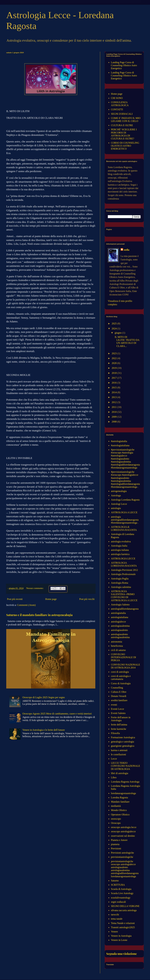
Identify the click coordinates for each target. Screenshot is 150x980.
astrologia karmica (120, 554)
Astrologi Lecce (119, 504)
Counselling (117, 688)
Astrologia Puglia (120, 579)
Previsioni (116, 848)
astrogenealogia (119, 491)
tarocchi (115, 915)
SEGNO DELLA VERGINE (125, 906)
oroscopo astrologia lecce (124, 827)
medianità (116, 806)
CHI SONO (117, 98)
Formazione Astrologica (123, 737)
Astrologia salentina (121, 587)
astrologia (116, 508)
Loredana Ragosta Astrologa (125, 782)
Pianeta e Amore (119, 840)
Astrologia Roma (120, 583)
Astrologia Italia (119, 546)
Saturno (115, 881)
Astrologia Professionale (123, 574)
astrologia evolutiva (121, 541)
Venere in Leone (119, 940)
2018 (115, 373)
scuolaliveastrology (121, 898)
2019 (115, 368)
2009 (115, 417)
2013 (115, 397)
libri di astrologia (120, 773)
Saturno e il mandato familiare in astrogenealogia (39, 615)
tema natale (117, 919)
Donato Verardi (119, 696)
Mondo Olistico (119, 810)
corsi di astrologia (120, 672)
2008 (115, 422)
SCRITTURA (118, 885)
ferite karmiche (119, 729)
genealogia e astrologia (122, 742)
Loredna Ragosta (119, 797)
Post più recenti (15, 599)
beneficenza (117, 646)
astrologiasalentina (120, 626)
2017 (115, 378)
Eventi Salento (118, 713)
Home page (51, 599)
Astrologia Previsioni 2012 (124, 570)
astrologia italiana (120, 550)
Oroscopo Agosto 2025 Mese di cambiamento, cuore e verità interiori (57, 714)
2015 (115, 388)
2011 (114, 407)
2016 (115, 383)
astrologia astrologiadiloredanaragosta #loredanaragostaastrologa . (125, 520)
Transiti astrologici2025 (123, 927)
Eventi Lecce (117, 709)
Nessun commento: (35, 588)
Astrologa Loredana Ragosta (125, 500)
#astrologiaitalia (119, 441)
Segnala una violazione (121, 954)
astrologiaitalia (118, 613)
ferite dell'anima (119, 725)
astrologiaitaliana (120, 617)
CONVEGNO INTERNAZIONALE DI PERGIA (123, 657)
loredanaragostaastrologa (123, 793)
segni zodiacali (118, 902)
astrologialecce (118, 622)
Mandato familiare (120, 802)
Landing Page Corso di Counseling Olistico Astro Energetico (124, 65)
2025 (115, 324)
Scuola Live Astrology (122, 893)
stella (127, 250)
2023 (115, 353)
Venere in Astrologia (121, 936)
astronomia (116, 642)
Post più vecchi (87, 599)
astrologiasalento (119, 630)
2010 (115, 412)
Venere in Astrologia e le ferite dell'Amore (44, 730)
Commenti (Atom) (26, 605)
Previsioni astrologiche (122, 853)
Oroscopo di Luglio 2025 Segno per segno (44, 697)
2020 (115, 363)
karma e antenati (119, 750)
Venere (114, 932)
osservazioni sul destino (123, 836)
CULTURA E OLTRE (122, 125)
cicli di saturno (118, 650)
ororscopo (116, 819)
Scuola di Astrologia (121, 889)
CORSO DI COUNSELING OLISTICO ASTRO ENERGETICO (125, 146)
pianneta (115, 844)
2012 (115, 402)
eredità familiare (119, 700)
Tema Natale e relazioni (123, 923)
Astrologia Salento (120, 605)
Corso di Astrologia (121, 683)
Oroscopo (116, 823)
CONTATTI (117, 109)
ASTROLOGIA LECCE (123, 559)
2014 (115, 392)
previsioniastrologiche (122, 857)
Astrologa (116, 495)
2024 (115, 329)
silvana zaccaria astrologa (124, 910)
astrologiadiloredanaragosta (125, 609)
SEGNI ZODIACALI (122, 114)
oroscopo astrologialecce (123, 831)
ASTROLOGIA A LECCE (124, 512)
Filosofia (115, 733)
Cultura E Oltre (119, 692)
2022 (115, 358)
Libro (114, 777)
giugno (118, 333)
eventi (114, 705)
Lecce (114, 759)
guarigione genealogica (123, 746)
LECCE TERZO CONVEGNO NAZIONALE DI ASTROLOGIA (125, 766)
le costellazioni (118, 754)
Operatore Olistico (120, 815)
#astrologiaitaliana (120, 445)
